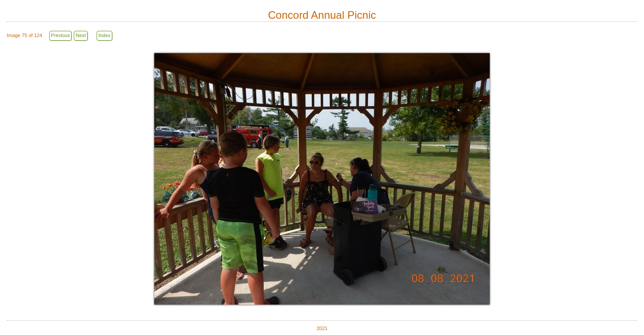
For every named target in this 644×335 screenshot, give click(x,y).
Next (81, 35)
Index (104, 35)
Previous (61, 35)
